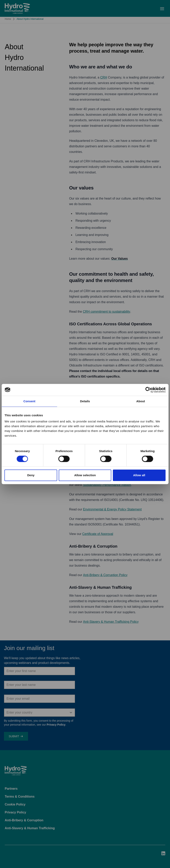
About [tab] (141, 401)
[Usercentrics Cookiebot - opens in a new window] (148, 390)
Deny (31, 475)
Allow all (139, 475)
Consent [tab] (29, 401)
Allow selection (85, 475)
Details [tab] (85, 401)
